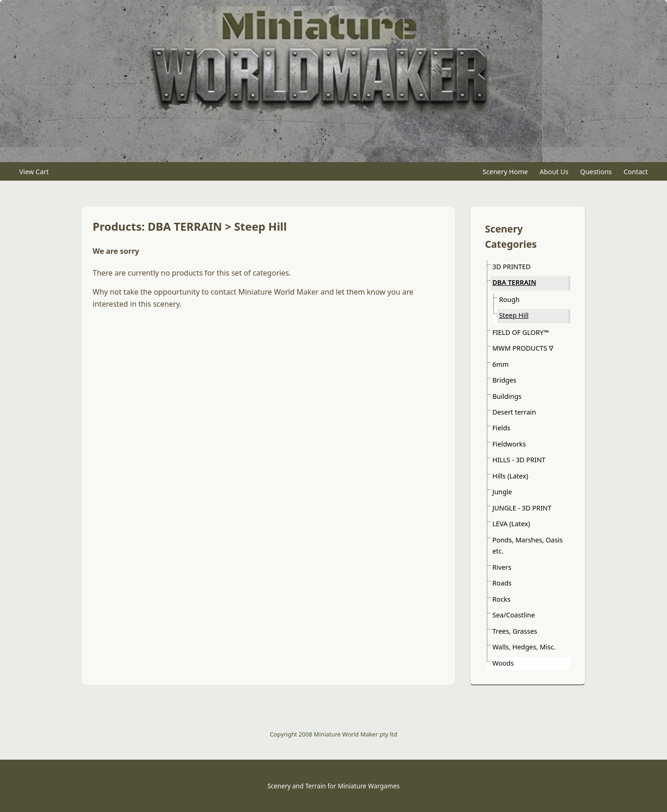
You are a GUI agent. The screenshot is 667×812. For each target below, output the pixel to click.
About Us (554, 172)
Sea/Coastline (514, 615)
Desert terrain (514, 412)
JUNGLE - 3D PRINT (522, 508)
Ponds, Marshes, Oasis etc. (528, 545)
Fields (501, 428)
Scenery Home (505, 172)
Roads (502, 583)
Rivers (502, 567)
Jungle (502, 492)
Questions (596, 172)
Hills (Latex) (510, 476)
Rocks (501, 599)
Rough (509, 299)
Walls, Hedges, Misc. (524, 647)
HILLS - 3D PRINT (519, 460)
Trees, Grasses (515, 631)
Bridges (504, 380)
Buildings (507, 396)
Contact (636, 172)
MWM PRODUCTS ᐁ (523, 348)
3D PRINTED (511, 267)
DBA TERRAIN (514, 282)
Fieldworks (509, 444)
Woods (503, 663)
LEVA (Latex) (511, 524)
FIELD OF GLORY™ (521, 332)
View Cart (34, 172)
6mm (500, 364)
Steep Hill (514, 315)
